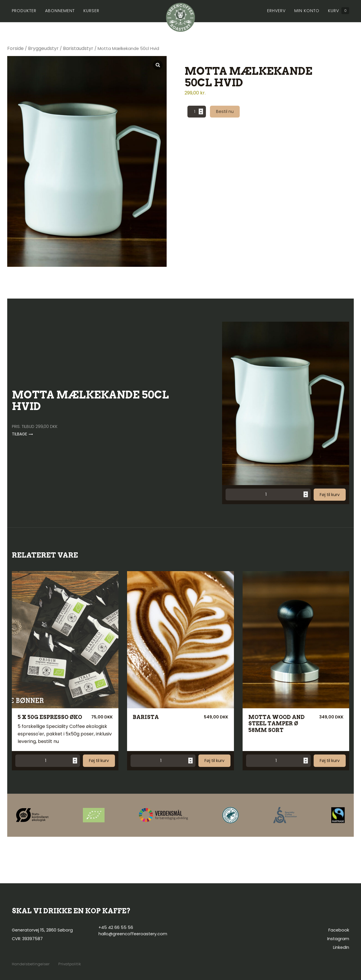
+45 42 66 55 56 (116, 927)
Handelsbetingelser (31, 964)
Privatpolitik (70, 964)
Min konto (307, 11)
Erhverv (276, 11)
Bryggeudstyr (43, 48)
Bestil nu (225, 111)
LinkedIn (341, 947)
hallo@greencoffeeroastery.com (133, 934)
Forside (15, 48)
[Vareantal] (197, 112)
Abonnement (60, 11)
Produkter (24, 11)
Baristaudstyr (78, 48)
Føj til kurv (330, 495)
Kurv (339, 11)
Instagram (338, 939)
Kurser (91, 11)
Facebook (339, 930)
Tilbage (23, 434)
